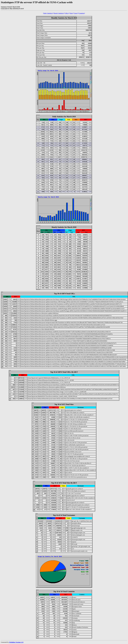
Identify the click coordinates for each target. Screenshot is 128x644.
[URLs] (67, 13)
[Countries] (82, 13)
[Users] (76, 13)
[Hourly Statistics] (59, 13)
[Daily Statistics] (48, 13)
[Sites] (71, 13)
